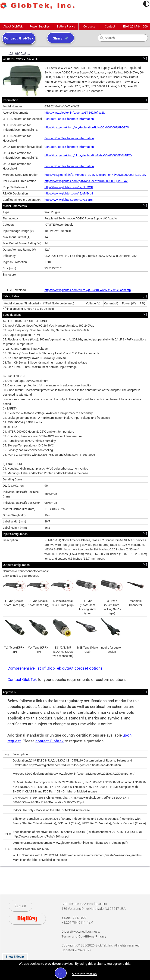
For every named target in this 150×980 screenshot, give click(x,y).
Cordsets (89, 26)
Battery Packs (66, 26)
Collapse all (19, 53)
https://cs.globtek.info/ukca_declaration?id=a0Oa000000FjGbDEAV (88, 155)
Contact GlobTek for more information (69, 119)
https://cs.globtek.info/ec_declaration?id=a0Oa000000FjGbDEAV (87, 127)
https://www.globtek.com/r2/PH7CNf (69, 187)
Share (58, 38)
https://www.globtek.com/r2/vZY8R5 (69, 200)
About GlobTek (13, 26)
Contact (110, 26)
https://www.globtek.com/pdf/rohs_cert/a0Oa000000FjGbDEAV (86, 181)
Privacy (101, 936)
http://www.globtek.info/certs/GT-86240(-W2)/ (75, 113)
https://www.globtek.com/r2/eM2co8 (69, 193)
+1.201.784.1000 (135, 26)
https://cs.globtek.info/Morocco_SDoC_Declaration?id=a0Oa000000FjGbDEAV (95, 175)
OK (61, 974)
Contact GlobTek (22, 680)
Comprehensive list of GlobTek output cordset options (55, 668)
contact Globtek (50, 741)
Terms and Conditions (78, 936)
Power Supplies (40, 26)
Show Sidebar (15, 957)
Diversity (68, 932)
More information (84, 974)
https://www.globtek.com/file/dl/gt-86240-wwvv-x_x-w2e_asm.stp (88, 290)
